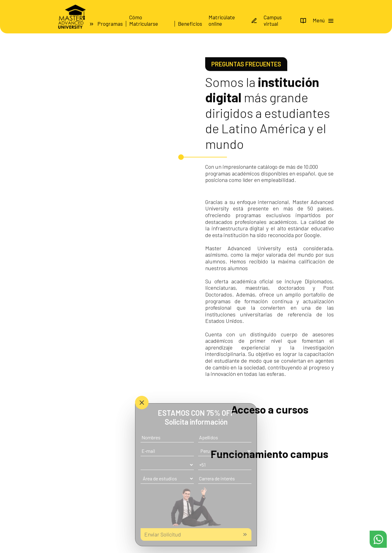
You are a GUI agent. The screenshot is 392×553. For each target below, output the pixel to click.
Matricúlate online (233, 20)
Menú (323, 20)
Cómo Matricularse (144, 20)
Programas (110, 24)
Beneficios (190, 24)
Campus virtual (285, 20)
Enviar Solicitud (196, 534)
